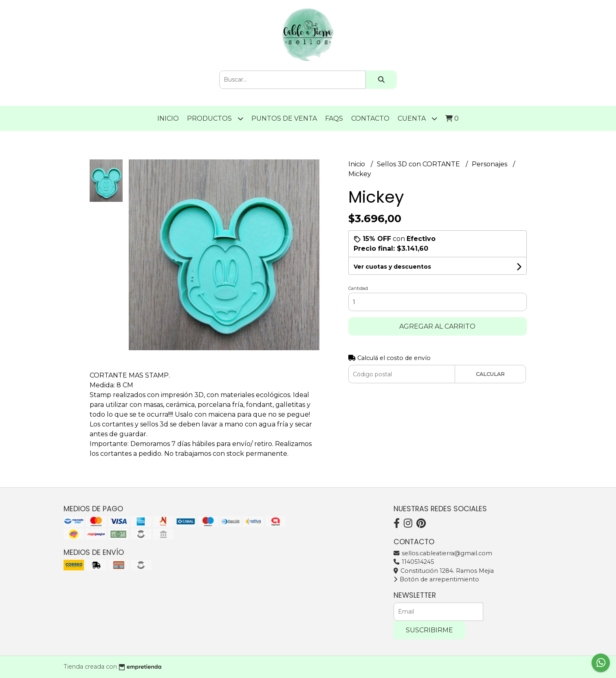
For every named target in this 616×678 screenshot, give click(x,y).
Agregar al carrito (437, 326)
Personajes (490, 164)
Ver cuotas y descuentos (392, 267)
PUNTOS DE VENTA (284, 118)
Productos (215, 118)
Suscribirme (429, 630)
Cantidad (358, 288)
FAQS (334, 118)
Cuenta (417, 118)
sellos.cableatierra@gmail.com (443, 553)
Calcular (490, 374)
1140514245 (414, 562)
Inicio (168, 118)
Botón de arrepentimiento (436, 579)
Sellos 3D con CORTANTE (419, 164)
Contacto (370, 118)
